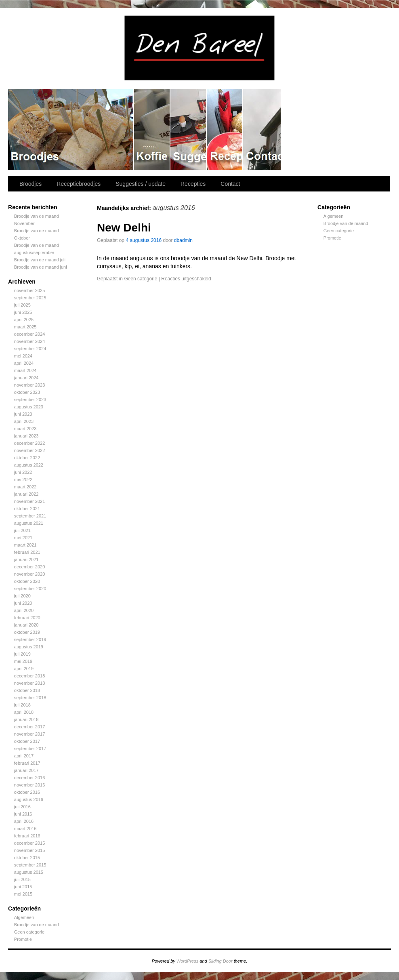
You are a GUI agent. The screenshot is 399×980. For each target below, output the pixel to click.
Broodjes (71, 130)
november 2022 (29, 450)
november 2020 (29, 574)
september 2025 (30, 298)
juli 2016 (22, 807)
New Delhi (124, 228)
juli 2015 (22, 879)
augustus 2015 (29, 872)
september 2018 (30, 698)
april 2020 (24, 610)
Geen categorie (29, 932)
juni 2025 (23, 312)
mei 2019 (23, 661)
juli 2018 (22, 705)
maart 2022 (25, 487)
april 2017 (24, 756)
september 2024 (30, 349)
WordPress (187, 961)
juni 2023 (23, 414)
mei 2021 (23, 538)
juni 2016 (23, 814)
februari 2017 (27, 763)
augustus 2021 (29, 523)
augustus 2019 (29, 647)
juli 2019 (22, 654)
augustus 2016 (29, 799)
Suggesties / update (189, 130)
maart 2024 (25, 370)
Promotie (23, 939)
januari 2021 (26, 559)
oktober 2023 (27, 392)
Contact (262, 130)
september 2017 (30, 749)
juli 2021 (22, 530)
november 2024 (29, 341)
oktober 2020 (27, 581)
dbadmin (183, 240)
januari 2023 (26, 436)
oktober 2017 (27, 741)
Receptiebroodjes (152, 130)
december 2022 (29, 443)
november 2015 (29, 850)
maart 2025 (25, 327)
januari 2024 (26, 378)
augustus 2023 (29, 407)
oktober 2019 (27, 632)
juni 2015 (23, 887)
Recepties (225, 130)
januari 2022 (26, 494)
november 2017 (29, 734)
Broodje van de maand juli (40, 260)
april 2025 (24, 320)
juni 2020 (23, 603)
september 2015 (30, 865)
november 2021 (29, 501)
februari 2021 (27, 552)
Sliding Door (220, 961)
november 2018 (29, 683)
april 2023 (24, 421)
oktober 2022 (27, 458)
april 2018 (24, 712)
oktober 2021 (27, 509)
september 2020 (30, 589)
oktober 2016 (27, 792)
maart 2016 (25, 829)
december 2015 (29, 843)
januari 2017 (26, 770)
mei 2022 (23, 479)
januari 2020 (26, 625)
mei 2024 (23, 356)
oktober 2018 (27, 690)
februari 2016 (27, 836)
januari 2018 (26, 719)
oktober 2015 (27, 858)
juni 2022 (23, 472)
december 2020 (29, 567)
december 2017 (29, 727)
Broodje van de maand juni (41, 267)
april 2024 (24, 363)
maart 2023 (25, 429)
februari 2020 (27, 618)
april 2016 (24, 821)
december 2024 (29, 334)
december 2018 (29, 676)
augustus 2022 (29, 465)
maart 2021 (25, 545)
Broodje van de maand (37, 925)
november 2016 (29, 785)
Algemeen (24, 917)
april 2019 (24, 669)
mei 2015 (23, 894)
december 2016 (29, 778)
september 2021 (30, 516)
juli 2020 (22, 596)
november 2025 (29, 290)
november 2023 (29, 385)
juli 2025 (22, 305)
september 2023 (30, 400)
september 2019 (30, 639)
